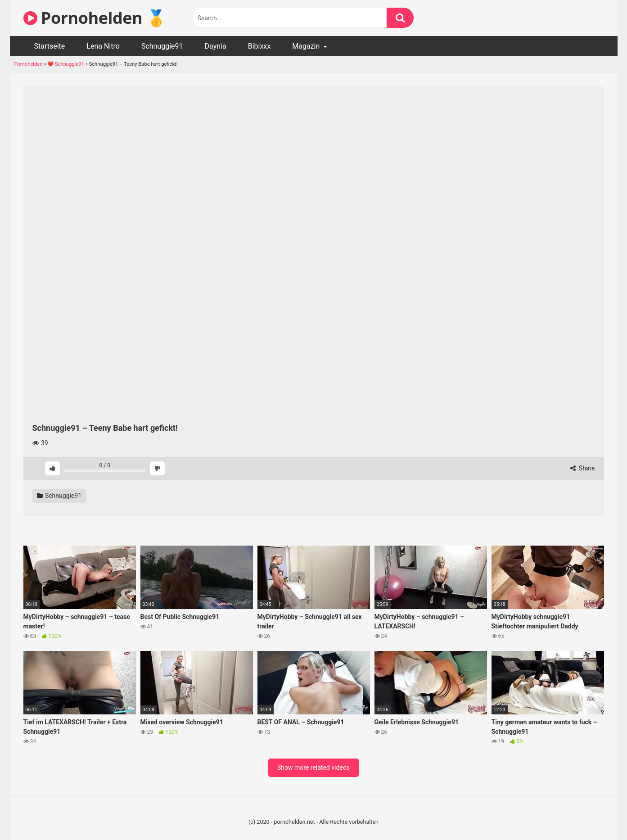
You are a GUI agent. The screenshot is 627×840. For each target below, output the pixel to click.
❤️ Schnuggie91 (66, 64)
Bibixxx (259, 46)
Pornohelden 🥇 (95, 18)
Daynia (216, 46)
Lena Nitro (103, 46)
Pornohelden (29, 64)
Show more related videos (313, 768)
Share (582, 468)
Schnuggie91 (162, 46)
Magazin (306, 46)
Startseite (50, 46)
